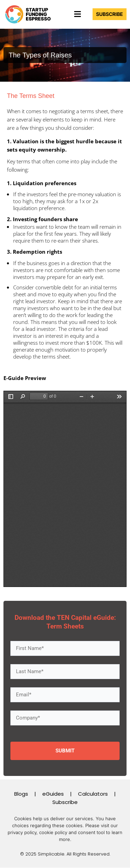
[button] (77, 14)
